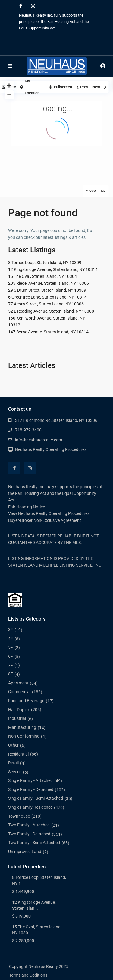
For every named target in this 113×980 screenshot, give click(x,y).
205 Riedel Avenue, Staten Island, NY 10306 (49, 283)
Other (13, 745)
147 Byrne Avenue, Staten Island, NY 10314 (48, 332)
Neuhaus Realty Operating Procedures (51, 449)
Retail (13, 763)
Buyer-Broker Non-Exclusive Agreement (45, 520)
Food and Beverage (26, 701)
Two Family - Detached (29, 834)
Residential (18, 754)
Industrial (17, 718)
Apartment (18, 683)
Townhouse (19, 816)
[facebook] (21, 6)
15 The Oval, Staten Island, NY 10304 (42, 276)
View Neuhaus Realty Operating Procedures (49, 513)
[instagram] (33, 6)
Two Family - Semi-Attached (34, 843)
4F (11, 639)
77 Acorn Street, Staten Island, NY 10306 (46, 304)
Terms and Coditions (28, 975)
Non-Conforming (24, 736)
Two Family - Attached (29, 825)
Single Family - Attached (30, 780)
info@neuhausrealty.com (39, 440)
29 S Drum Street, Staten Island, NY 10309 (47, 290)
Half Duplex (19, 710)
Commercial (19, 692)
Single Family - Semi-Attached (36, 798)
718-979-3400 (28, 430)
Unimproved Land (25, 852)
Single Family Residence (30, 807)
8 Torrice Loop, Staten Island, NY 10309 (45, 263)
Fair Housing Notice (27, 507)
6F (11, 656)
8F (11, 674)
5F (11, 647)
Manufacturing (22, 727)
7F (11, 665)
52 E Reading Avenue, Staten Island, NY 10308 (51, 311)
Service (15, 772)
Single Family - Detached (31, 789)
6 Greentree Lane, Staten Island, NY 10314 (47, 297)
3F (11, 630)
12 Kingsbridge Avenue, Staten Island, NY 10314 (53, 269)
